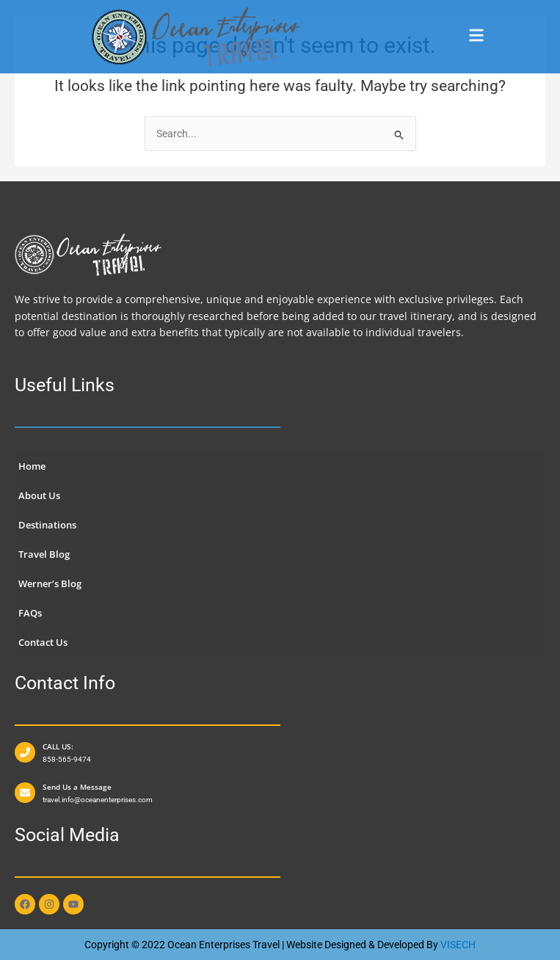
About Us (39, 495)
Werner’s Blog (50, 583)
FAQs (30, 613)
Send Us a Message (77, 787)
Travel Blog (44, 554)
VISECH (458, 945)
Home (32, 466)
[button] (476, 37)
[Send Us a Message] (25, 793)
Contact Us (43, 642)
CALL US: (58, 746)
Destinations (47, 525)
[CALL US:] (25, 752)
